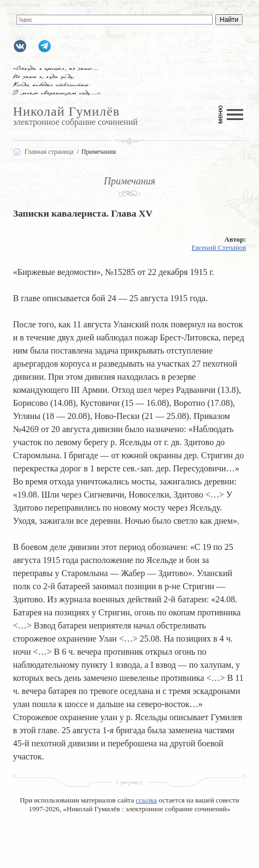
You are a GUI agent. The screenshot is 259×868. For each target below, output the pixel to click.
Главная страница (49, 152)
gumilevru (20, 46)
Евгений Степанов (219, 248)
